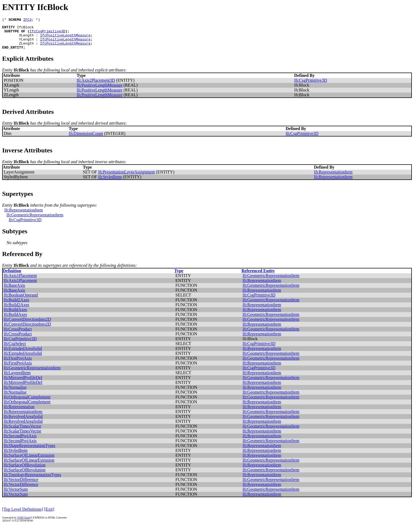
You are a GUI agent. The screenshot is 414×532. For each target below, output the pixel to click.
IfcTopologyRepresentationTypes (32, 480)
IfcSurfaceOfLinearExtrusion (29, 461)
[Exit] (49, 515)
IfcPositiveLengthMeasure (65, 38)
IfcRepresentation (19, 412)
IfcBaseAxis (14, 291)
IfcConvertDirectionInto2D (27, 325)
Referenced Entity (258, 276)
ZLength (26, 48)
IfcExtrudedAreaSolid (23, 354)
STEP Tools (24, 523)
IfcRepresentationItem (333, 178)
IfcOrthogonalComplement (27, 403)
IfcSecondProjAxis (20, 441)
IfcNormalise (15, 393)
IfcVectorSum (16, 495)
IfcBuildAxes (15, 315)
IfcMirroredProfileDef (23, 383)
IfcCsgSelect (15, 349)
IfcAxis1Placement (20, 281)
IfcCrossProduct (18, 335)
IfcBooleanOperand (21, 301)
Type (179, 276)
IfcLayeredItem (17, 378)
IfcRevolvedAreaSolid (23, 422)
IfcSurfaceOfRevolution (25, 471)
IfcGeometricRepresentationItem (35, 221)
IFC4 (27, 20)
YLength (26, 43)
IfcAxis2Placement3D (96, 86)
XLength (26, 38)
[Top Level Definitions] (23, 515)
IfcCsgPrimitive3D (47, 33)
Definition (12, 276)
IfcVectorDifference (21, 485)
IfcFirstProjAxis (18, 364)
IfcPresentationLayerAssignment (127, 178)
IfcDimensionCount (86, 139)
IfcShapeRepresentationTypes (30, 451)
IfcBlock (25, 29)
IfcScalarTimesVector (23, 432)
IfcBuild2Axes (16, 306)
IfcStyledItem (110, 183)
